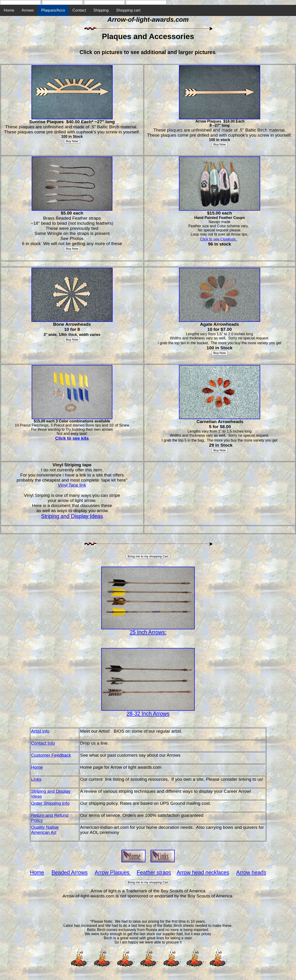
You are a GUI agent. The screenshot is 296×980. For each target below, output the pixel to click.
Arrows (28, 10)
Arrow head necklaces (203, 872)
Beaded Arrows (70, 872)
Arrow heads (251, 872)
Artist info (40, 731)
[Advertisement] (148, 909)
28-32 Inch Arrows (148, 714)
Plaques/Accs (53, 10)
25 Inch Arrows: (148, 632)
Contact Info (43, 743)
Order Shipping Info (50, 803)
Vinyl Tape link (72, 485)
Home (9, 10)
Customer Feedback (51, 755)
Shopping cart (128, 10)
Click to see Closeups (219, 239)
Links (36, 779)
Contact (79, 10)
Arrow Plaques (113, 872)
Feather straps (154, 872)
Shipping (101, 10)
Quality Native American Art (45, 830)
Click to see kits (72, 438)
